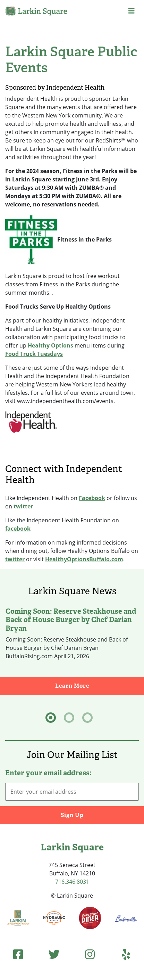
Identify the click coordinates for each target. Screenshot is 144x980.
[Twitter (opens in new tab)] (54, 954)
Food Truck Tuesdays (34, 354)
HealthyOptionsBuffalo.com (84, 559)
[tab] (51, 718)
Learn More (100, 685)
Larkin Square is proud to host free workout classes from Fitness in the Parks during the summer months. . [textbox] (62, 284)
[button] (132, 11)
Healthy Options (50, 345)
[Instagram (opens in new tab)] (90, 954)
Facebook (92, 498)
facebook (18, 529)
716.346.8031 (72, 882)
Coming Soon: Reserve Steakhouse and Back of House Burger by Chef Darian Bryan (71, 620)
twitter (23, 506)
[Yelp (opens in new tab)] (126, 954)
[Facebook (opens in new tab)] (18, 954)
